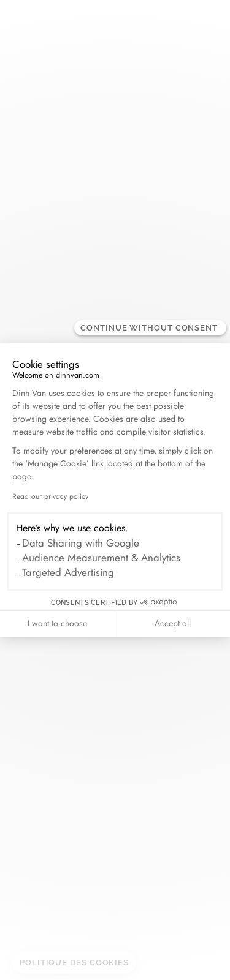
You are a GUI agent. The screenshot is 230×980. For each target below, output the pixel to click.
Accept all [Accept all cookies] (173, 623)
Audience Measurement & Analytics (101, 558)
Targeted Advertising (68, 572)
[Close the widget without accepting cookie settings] (150, 328)
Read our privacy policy (50, 496)
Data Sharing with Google (81, 543)
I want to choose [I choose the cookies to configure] (57, 623)
